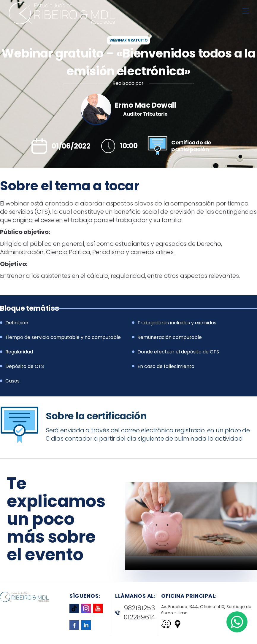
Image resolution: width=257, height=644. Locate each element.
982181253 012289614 (135, 613)
